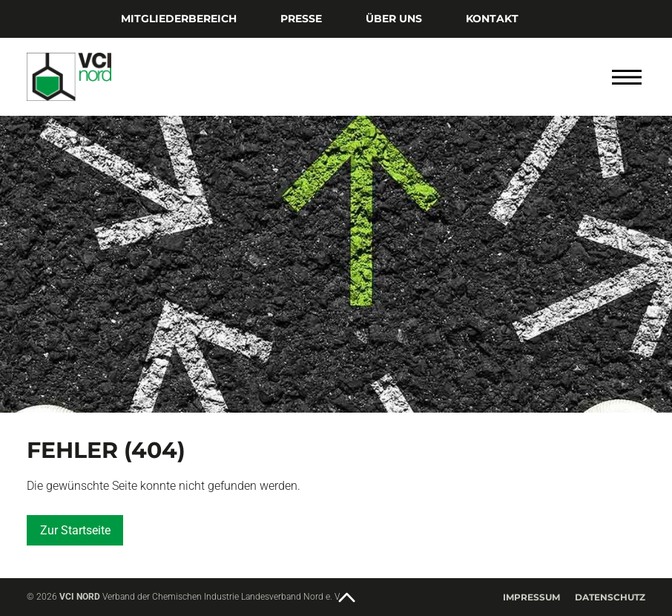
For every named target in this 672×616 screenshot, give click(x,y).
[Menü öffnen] (627, 77)
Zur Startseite (75, 530)
